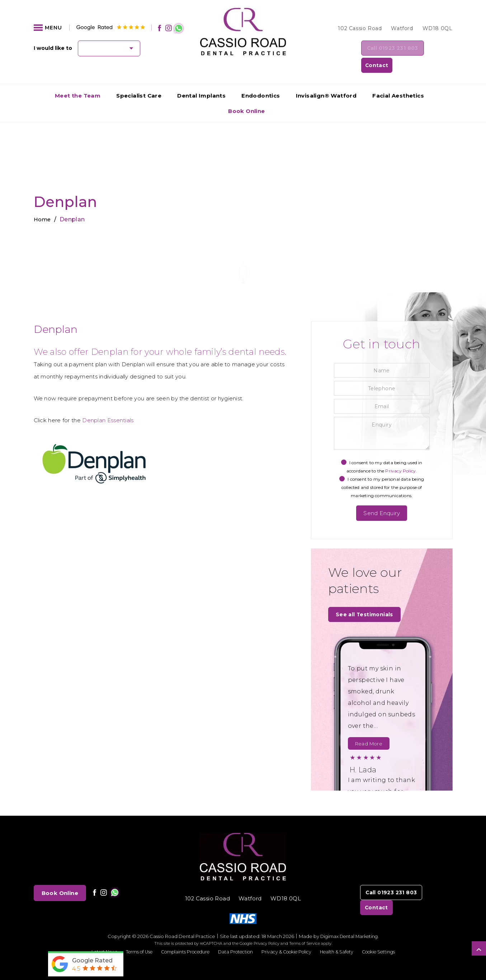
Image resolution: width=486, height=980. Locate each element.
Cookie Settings (388, 937)
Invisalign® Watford (326, 79)
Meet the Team (78, 79)
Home (43, 203)
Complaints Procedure (181, 937)
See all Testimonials (366, 599)
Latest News (94, 937)
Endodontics (261, 79)
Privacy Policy (266, 928)
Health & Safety (343, 937)
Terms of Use (131, 937)
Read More (369, 729)
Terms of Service (305, 928)
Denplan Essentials (108, 404)
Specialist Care (139, 79)
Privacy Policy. (401, 455)
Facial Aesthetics (398, 79)
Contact (434, 49)
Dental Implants (201, 79)
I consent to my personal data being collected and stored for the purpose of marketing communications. (382, 471)
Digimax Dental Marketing (349, 921)
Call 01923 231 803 (373, 49)
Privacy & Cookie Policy (289, 937)
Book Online (246, 95)
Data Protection (234, 937)
